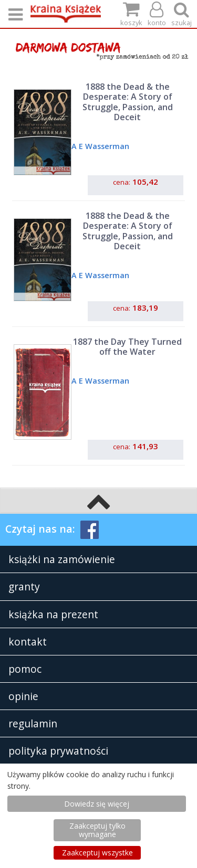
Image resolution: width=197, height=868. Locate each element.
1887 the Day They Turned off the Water (127, 347)
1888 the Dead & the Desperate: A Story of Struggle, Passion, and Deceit (128, 102)
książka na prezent (53, 614)
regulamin (33, 723)
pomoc (25, 669)
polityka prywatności (58, 751)
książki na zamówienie (62, 559)
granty (24, 586)
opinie (23, 696)
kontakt (28, 642)
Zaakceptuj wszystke (97, 853)
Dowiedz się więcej (97, 804)
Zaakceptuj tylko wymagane (97, 830)
